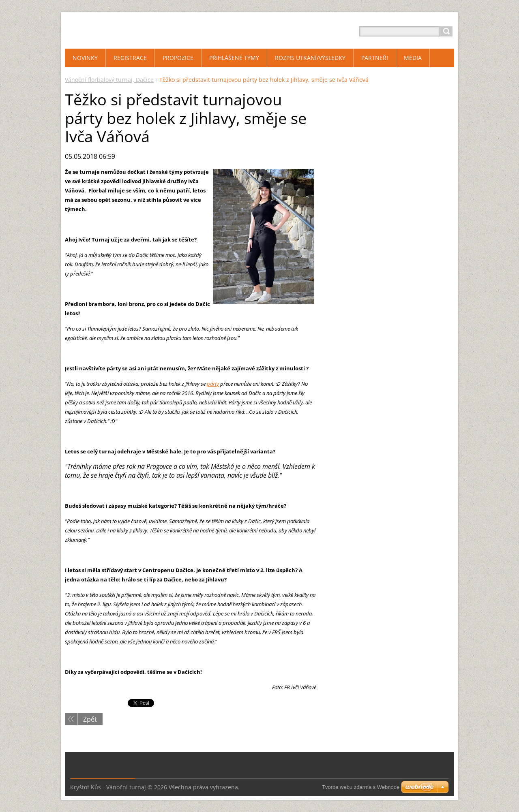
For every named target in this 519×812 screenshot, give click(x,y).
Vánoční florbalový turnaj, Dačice (109, 80)
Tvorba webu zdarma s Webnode (361, 787)
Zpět (90, 719)
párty (213, 384)
